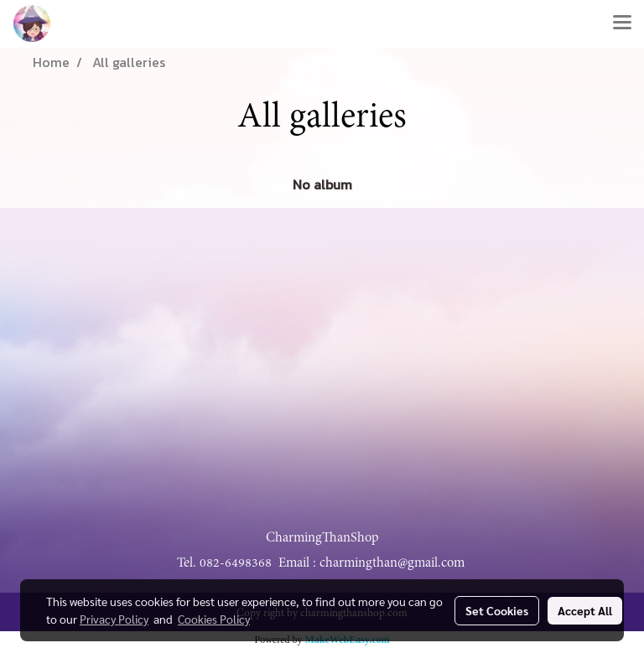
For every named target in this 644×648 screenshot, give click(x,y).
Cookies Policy (214, 619)
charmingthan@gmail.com (392, 562)
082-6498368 (236, 562)
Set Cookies (497, 610)
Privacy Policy (114, 619)
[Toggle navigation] (622, 23)
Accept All (585, 610)
